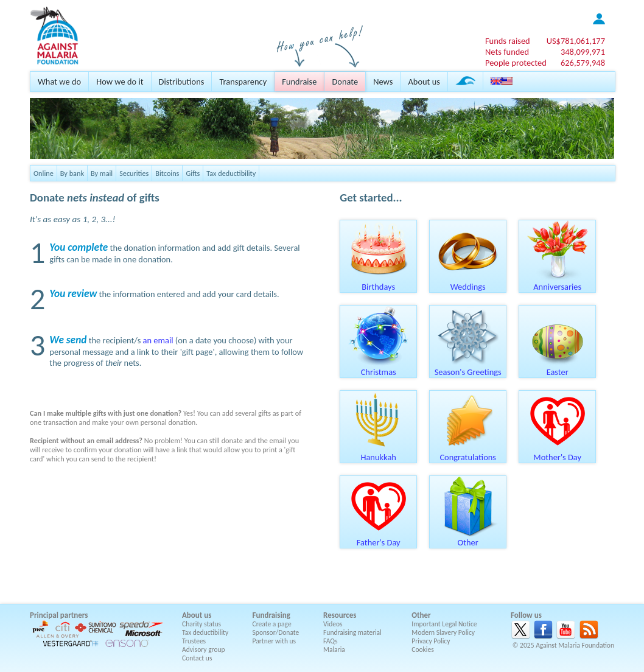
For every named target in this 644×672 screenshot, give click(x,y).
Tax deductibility (231, 173)
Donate (345, 82)
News (383, 82)
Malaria (334, 649)
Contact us (197, 658)
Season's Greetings (468, 368)
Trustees (194, 641)
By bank (72, 173)
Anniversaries (558, 282)
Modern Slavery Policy (443, 632)
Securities (134, 173)
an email (158, 340)
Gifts (193, 173)
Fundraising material (352, 632)
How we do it (120, 82)
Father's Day (379, 538)
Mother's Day (558, 453)
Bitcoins (167, 173)
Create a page (272, 624)
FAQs (331, 641)
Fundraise (299, 82)
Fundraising (271, 615)
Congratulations (468, 453)
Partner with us (275, 641)
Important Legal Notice (444, 624)
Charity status (201, 624)
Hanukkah (379, 453)
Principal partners (59, 615)
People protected (516, 63)
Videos (333, 624)
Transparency (243, 82)
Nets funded (507, 52)
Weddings (468, 282)
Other (468, 538)
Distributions (182, 82)
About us (424, 82)
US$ (576, 41)
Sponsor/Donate (276, 632)
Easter (558, 368)
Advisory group (204, 649)
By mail (102, 173)
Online (44, 173)
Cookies (423, 649)
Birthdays (379, 282)
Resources (340, 615)
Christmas (379, 368)
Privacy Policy (431, 641)
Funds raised (508, 41)
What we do (59, 82)
